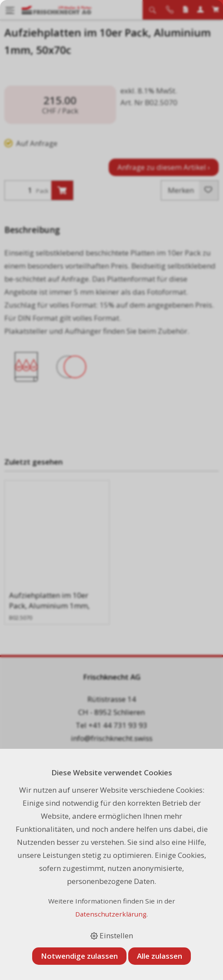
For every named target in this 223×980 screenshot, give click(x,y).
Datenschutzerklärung (111, 914)
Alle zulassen (160, 956)
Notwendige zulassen (79, 956)
